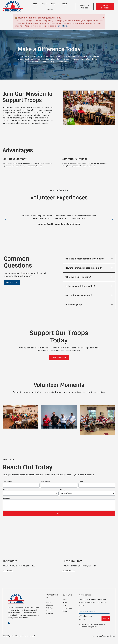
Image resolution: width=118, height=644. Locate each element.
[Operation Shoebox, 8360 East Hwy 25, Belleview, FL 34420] (29, 541)
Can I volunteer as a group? (79, 295)
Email (81, 482)
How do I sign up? (74, 304)
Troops (43, 4)
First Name (7, 482)
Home (34, 4)
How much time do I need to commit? (84, 268)
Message (6, 498)
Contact (49, 9)
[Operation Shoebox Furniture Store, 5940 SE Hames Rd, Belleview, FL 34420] (89, 541)
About (64, 4)
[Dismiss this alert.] (103, 17)
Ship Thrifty (63, 26)
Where (6, 490)
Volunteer (54, 4)
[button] (5, 219)
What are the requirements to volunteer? (85, 259)
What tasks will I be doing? (78, 277)
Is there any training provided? (80, 286)
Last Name (45, 482)
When (62, 490)
